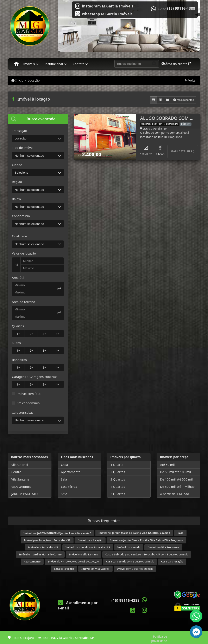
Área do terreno (24, 302)
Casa (64, 465)
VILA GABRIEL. (22, 487)
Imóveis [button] (29, 64)
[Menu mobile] (16, 64)
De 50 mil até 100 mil (175, 472)
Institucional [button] (54, 64)
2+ (31, 334)
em (57, 533)
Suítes (16, 343)
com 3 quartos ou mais (135, 569)
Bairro (17, 199)
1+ (18, 334)
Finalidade (20, 236)
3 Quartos (118, 479)
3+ (44, 334)
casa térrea (69, 487)
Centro (16, 472)
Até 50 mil (167, 465)
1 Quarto (117, 465)
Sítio (64, 494)
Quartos (18, 326)
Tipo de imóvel (23, 148)
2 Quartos (118, 472)
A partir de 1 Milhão (175, 494)
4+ (57, 334)
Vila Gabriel (20, 465)
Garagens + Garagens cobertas (35, 377)
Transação (19, 131)
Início (17, 80)
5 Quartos (118, 494)
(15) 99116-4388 (181, 8)
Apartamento (71, 472)
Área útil (18, 278)
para (90, 540)
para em (47, 540)
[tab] (38, 119)
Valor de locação (24, 253)
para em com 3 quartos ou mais (147, 554)
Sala (64, 479)
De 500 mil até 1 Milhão (177, 487)
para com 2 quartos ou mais (130, 562)
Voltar (191, 80)
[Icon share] (104, 6)
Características (23, 412)
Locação (34, 80)
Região (17, 182)
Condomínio (21, 216)
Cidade (17, 165)
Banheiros (19, 360)
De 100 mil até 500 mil (176, 479)
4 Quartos (118, 487)
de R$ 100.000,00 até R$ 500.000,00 (73, 562)
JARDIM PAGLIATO (25, 494)
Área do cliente (176, 64)
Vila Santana (20, 479)
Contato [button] (79, 64)
